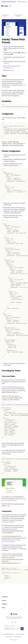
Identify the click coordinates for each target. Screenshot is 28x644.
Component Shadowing (8, 522)
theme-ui (14, 380)
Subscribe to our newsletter (10, 626)
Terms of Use (9, 637)
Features (14, 600)
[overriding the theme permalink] (1, 371)
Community (14, 604)
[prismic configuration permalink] (1, 151)
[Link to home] (5, 6)
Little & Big (11, 70)
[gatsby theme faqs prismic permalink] (1, 39)
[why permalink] (1, 76)
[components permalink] (1, 511)
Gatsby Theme (7, 47)
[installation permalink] (1, 101)
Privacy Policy (18, 637)
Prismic (7, 63)
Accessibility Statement (9, 634)
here (9, 506)
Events (14, 608)
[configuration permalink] (1, 114)
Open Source (14, 597)
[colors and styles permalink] (1, 376)
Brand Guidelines (20, 634)
